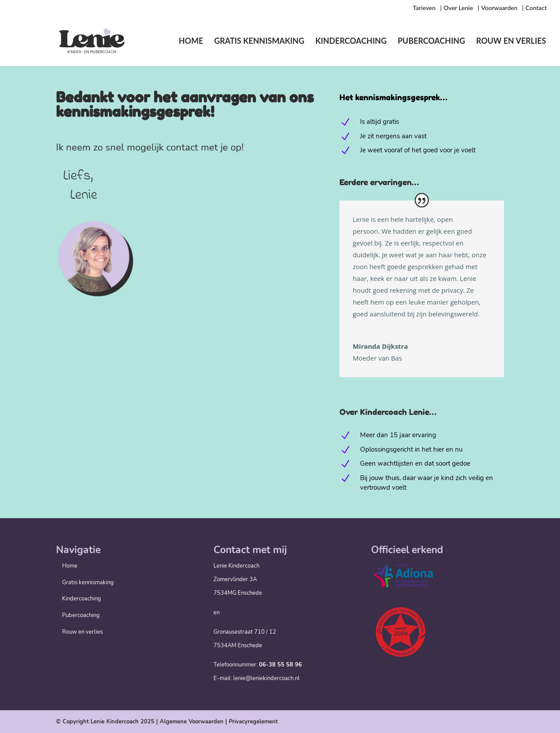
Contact (536, 8)
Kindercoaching (351, 42)
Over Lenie (458, 8)
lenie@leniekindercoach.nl (266, 678)
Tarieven (424, 8)
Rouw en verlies (511, 42)
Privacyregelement (253, 722)
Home (191, 42)
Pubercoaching (431, 42)
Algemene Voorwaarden (192, 722)
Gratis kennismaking (259, 42)
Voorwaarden (499, 8)
